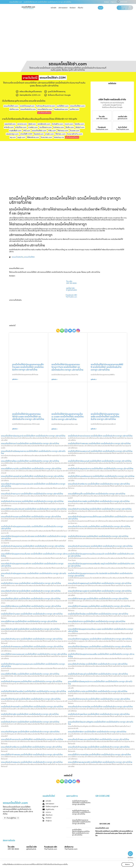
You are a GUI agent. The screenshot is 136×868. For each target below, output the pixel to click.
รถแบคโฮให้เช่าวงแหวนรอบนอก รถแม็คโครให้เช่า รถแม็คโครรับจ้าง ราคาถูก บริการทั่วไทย (34, 654)
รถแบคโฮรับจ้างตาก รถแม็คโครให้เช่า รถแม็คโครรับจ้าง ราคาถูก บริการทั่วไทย (97, 621)
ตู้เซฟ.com (32, 124)
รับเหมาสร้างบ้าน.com (75, 134)
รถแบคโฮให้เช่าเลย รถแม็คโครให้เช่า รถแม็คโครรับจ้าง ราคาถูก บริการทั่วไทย (29, 621)
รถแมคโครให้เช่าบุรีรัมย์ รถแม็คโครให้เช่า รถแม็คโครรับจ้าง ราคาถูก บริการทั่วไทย (31, 599)
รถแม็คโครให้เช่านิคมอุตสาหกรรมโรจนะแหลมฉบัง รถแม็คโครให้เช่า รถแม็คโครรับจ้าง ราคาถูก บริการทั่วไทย (101, 555)
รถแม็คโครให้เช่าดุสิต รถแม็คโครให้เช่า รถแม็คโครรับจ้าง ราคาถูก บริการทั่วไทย (30, 714)
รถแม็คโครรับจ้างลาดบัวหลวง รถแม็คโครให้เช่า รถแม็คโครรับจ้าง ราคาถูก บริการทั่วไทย (100, 436)
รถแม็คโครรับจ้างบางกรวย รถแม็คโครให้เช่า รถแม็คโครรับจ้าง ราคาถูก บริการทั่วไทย (32, 501)
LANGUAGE (123, 2)
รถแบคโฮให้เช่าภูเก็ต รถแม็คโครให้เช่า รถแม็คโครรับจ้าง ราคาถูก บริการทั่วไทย (97, 494)
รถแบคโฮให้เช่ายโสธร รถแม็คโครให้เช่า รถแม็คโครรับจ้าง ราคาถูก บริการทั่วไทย (30, 461)
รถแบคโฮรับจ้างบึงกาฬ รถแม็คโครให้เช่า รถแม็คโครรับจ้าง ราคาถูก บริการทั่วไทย (31, 591)
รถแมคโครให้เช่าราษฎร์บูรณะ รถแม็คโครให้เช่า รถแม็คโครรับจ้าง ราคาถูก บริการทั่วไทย (100, 639)
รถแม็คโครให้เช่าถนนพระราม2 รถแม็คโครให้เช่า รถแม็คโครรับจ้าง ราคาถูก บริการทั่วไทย (100, 451)
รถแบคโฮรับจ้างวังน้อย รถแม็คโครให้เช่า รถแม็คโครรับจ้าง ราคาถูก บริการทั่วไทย (98, 664)
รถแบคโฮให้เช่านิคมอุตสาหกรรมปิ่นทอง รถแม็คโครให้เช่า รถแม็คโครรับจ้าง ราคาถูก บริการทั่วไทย (34, 555)
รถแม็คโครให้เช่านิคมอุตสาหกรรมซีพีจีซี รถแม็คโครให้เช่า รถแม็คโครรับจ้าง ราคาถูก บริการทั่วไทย (107, 367)
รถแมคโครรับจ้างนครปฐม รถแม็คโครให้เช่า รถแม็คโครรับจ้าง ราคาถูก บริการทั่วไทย (99, 747)
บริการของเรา (63, 8)
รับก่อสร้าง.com (57, 124)
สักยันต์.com (80, 127)
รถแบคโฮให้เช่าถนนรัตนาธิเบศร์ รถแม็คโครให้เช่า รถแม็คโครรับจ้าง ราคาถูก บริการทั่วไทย (34, 509)
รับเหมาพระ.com (46, 137)
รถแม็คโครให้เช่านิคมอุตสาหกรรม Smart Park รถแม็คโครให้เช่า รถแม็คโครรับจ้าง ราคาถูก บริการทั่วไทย (67, 367)
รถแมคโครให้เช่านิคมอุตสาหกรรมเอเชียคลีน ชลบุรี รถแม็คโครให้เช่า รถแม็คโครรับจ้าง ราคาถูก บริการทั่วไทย (101, 565)
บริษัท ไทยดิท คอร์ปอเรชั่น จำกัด (112, 100)
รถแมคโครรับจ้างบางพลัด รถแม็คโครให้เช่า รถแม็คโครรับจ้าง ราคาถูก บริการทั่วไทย (99, 501)
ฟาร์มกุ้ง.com (9, 127)
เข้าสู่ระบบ (113, 2)
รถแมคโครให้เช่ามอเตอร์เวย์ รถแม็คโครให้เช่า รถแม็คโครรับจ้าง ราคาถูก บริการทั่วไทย (32, 476)
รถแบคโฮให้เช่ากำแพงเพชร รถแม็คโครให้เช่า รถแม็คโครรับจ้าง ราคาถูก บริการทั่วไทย (99, 606)
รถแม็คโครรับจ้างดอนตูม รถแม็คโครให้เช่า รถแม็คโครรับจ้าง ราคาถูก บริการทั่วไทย (81, 812)
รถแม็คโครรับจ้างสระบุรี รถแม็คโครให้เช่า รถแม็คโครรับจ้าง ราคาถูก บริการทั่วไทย (98, 674)
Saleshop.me (59, 137)
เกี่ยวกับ (80, 8)
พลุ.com (13, 137)
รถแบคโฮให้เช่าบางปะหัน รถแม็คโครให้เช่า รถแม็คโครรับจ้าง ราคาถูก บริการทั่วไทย (31, 469)
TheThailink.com (123, 129)
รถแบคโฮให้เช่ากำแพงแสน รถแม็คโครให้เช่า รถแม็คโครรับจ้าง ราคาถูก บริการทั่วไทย (32, 755)
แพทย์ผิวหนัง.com (44, 124)
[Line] (62, 331)
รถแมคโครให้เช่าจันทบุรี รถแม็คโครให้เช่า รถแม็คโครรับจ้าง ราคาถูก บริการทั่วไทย (31, 699)
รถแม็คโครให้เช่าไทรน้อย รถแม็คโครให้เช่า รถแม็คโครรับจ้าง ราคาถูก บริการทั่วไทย (98, 614)
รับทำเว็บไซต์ (123, 127)
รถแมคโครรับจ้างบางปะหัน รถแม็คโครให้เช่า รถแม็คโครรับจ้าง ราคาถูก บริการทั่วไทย (99, 526)
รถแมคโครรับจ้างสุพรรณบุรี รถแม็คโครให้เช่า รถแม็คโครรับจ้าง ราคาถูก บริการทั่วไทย (100, 583)
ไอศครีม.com (79, 124)
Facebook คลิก (71, 295)
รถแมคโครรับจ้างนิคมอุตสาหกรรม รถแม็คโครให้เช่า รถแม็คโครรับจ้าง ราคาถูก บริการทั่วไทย (34, 575)
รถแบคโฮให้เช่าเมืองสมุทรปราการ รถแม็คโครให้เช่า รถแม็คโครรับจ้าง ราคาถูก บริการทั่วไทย (100, 683)
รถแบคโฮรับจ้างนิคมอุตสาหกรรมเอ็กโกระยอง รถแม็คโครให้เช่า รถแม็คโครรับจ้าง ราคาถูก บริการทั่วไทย (101, 518)
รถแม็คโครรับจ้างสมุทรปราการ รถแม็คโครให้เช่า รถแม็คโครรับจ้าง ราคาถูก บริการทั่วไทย (101, 469)
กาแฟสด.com (33, 127)
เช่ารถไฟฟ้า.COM (26, 134)
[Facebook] (66, 331)
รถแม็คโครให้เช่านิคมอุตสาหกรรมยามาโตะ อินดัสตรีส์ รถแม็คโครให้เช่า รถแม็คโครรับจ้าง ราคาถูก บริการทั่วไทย (100, 575)
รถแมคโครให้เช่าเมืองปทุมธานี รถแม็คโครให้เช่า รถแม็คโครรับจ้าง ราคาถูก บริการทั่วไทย (33, 436)
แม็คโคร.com (14, 109)
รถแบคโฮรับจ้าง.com (45, 109)
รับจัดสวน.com (59, 127)
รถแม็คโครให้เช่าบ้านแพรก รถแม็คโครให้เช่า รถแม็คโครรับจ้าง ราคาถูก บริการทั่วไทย (32, 614)
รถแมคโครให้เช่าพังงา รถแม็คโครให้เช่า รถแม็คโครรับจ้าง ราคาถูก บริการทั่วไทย (97, 732)
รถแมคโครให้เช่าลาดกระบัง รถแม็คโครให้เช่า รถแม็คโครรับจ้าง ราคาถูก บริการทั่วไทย (99, 699)
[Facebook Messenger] (70, 331)
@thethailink (123, 119)
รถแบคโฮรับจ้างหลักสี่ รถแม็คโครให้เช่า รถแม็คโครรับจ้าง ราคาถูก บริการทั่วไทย (30, 629)
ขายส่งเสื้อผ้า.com (15, 131)
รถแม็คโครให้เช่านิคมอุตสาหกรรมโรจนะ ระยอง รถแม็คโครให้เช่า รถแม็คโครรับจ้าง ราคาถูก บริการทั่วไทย (67, 417)
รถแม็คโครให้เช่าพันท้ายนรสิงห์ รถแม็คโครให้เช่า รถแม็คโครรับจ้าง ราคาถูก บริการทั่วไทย (34, 691)
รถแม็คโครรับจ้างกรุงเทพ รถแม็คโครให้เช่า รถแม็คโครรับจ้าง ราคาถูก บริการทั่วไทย (32, 681)
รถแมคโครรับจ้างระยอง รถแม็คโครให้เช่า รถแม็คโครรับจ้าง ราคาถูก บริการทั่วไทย (31, 517)
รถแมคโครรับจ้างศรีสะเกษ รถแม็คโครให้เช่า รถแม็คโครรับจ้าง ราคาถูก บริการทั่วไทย (99, 484)
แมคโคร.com (74, 109)
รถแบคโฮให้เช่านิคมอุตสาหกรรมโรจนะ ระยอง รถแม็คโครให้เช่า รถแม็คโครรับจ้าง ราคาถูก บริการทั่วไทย (101, 630)
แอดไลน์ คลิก (123, 117)
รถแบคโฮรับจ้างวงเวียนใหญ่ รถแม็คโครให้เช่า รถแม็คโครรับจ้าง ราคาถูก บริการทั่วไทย (100, 509)
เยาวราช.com (22, 124)
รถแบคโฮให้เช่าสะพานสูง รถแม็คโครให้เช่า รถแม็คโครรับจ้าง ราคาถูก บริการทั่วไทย (98, 599)
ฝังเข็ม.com (70, 127)
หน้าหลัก (54, 8)
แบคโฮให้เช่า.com (63, 106)
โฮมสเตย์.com (39, 134)
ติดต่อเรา (106, 2)
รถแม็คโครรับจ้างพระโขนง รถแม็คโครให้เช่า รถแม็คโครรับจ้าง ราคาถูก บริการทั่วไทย (99, 714)
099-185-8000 (126, 9)
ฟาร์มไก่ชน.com (21, 127)
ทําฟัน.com (52, 131)
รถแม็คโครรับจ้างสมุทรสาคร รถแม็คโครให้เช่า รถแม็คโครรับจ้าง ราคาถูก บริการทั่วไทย (33, 546)
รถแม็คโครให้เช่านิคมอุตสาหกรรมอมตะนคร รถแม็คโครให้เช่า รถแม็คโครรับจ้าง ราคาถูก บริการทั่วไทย (33, 665)
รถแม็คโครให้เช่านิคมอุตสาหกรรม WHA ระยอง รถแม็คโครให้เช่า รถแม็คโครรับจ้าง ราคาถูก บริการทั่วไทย (28, 417)
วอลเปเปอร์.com (10, 124)
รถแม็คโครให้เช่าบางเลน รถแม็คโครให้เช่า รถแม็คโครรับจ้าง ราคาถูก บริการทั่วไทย (31, 583)
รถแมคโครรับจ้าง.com (28, 109)
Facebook (102, 127)
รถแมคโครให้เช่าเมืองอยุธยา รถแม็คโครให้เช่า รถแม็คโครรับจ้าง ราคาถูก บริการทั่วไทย (100, 647)
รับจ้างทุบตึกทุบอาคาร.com (46, 106)
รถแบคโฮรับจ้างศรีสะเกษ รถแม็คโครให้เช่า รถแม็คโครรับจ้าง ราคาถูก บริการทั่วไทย (31, 747)
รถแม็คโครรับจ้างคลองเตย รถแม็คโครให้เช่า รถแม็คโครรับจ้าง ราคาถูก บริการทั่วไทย (32, 647)
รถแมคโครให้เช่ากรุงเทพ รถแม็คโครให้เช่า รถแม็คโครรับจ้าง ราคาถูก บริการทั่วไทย (81, 822)
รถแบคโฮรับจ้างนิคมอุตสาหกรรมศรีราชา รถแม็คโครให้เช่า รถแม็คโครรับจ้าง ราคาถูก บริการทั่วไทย (32, 565)
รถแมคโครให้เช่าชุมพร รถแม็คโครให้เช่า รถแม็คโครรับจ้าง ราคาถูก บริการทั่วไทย (30, 732)
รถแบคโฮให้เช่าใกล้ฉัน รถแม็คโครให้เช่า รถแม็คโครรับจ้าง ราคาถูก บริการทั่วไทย (30, 674)
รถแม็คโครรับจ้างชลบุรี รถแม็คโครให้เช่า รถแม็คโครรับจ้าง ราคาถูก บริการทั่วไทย (81, 803)
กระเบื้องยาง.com (46, 127)
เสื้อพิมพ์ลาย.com (33, 137)
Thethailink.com (102, 129)
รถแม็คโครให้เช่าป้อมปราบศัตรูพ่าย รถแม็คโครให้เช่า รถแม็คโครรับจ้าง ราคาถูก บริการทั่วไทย (81, 832)
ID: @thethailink (71, 290)
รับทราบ (127, 864)
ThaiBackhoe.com (61, 109)
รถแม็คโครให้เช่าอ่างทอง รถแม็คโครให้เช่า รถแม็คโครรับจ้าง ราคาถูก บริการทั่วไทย (98, 536)
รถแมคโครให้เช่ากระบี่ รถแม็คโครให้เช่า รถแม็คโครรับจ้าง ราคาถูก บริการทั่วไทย (30, 443)
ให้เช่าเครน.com (63, 131)
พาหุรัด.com (50, 134)
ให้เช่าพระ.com (61, 134)
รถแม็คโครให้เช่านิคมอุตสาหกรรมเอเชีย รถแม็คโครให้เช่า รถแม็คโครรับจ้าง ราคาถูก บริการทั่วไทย (105, 417)
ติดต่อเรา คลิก (126, 7)
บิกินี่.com (27, 131)
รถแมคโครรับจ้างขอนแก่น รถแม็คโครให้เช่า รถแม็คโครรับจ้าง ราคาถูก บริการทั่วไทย (32, 762)
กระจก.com (69, 124)
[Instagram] (78, 331)
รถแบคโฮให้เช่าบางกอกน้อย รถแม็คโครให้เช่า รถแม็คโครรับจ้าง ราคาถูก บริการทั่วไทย (99, 755)
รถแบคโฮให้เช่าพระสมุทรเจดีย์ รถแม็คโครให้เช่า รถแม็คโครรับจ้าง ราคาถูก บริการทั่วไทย (100, 762)
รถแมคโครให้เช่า (29, 257)
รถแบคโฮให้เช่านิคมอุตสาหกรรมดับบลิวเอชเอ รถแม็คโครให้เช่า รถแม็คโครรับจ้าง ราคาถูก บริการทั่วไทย (34, 537)
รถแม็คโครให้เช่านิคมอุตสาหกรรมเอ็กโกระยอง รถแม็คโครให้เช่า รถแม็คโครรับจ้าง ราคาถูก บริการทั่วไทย (28, 367)
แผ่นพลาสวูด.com (12, 134)
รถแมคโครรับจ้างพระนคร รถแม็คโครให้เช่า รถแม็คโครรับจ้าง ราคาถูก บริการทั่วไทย (99, 739)
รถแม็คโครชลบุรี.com (27, 106)
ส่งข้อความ (69, 847)
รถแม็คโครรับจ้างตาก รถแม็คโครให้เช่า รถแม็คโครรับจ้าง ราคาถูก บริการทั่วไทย (30, 722)
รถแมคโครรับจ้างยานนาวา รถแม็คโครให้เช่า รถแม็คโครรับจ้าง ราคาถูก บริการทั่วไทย (32, 494)
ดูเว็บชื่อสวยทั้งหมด (44, 113)
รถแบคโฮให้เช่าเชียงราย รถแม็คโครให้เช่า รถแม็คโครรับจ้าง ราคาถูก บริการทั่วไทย (31, 606)
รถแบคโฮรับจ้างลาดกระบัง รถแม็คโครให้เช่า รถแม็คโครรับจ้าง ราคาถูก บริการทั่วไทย (32, 739)
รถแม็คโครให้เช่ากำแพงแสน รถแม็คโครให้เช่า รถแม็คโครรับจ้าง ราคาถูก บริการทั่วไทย (99, 443)
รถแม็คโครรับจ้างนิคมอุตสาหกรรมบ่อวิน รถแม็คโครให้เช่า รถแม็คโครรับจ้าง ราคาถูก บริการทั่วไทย (32, 528)
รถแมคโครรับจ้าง (17, 257)
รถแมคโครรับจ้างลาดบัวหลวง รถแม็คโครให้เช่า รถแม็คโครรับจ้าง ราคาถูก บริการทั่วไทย (100, 546)
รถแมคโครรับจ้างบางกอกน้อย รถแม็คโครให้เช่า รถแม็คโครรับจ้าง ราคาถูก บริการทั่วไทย (100, 707)
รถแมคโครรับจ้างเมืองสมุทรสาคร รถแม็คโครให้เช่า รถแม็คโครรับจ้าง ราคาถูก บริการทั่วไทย (33, 452)
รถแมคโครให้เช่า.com (77, 106)
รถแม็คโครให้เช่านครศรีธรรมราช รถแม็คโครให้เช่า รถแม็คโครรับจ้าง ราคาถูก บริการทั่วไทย (101, 476)
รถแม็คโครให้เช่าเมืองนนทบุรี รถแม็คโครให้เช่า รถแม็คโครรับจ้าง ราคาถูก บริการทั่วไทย (100, 461)
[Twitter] (74, 331)
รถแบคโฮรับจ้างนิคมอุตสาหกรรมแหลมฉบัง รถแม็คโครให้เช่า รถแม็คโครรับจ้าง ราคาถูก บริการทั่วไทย (33, 485)
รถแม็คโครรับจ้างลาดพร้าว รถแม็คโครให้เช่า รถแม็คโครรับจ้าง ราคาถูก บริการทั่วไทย (32, 707)
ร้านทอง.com (75, 131)
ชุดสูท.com (21, 137)
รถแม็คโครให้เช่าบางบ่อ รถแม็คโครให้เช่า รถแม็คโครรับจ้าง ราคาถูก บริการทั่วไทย (98, 691)
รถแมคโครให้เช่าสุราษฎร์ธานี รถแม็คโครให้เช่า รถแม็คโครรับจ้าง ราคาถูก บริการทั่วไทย (100, 591)
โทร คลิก (102, 117)
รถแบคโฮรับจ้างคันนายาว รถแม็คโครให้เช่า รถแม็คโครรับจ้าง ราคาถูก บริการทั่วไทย (32, 639)
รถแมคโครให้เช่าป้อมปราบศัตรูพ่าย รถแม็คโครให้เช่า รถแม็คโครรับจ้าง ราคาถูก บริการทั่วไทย (101, 723)
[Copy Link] (58, 331)
